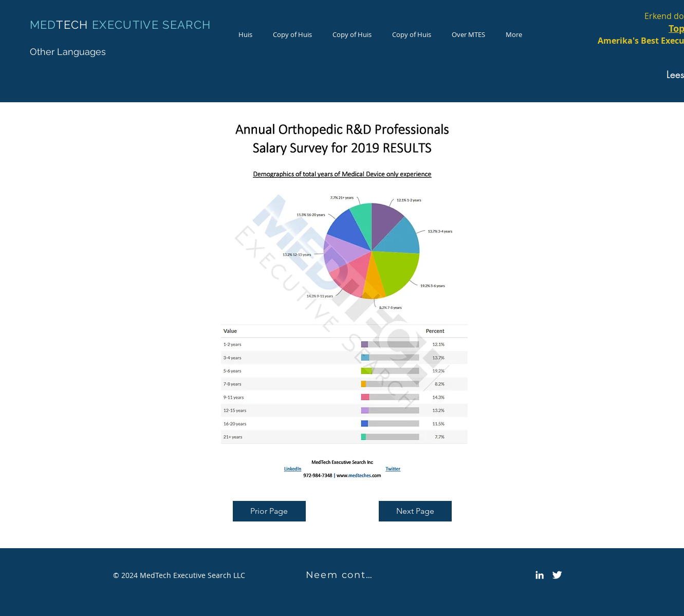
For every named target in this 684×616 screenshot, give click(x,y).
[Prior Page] (269, 511)
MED (43, 25)
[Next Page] (415, 511)
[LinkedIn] (540, 575)
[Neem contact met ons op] (342, 575)
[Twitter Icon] (557, 575)
